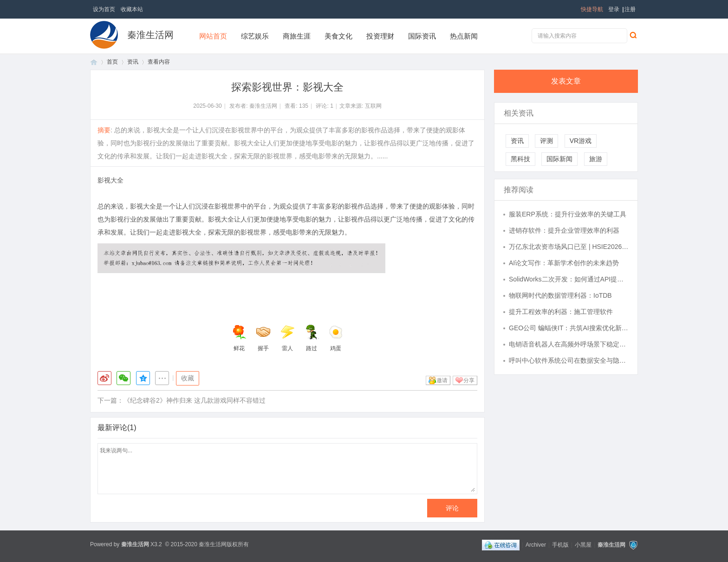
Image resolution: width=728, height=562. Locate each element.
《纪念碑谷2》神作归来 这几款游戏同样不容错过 (195, 400)
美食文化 (338, 36)
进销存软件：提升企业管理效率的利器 (564, 230)
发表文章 (566, 81)
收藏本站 (132, 9)
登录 (614, 9)
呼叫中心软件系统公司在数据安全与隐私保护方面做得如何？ (569, 360)
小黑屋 (583, 545)
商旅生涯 (297, 36)
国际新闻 (559, 159)
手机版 (560, 545)
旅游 (596, 159)
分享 (469, 380)
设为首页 (104, 9)
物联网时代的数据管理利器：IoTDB (560, 295)
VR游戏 (581, 141)
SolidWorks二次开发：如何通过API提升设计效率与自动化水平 (569, 279)
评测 (546, 141)
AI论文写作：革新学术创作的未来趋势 (564, 263)
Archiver (536, 545)
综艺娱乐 (255, 36)
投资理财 (380, 36)
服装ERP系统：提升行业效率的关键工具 (568, 214)
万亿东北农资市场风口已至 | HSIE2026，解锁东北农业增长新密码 (569, 247)
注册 (630, 9)
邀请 (442, 380)
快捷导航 (592, 9)
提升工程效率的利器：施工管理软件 (561, 312)
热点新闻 (464, 36)
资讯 (133, 62)
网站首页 (213, 36)
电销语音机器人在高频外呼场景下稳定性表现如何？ (569, 344)
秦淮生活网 (150, 35)
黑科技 (520, 159)
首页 (94, 62)
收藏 (188, 378)
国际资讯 (422, 36)
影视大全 (110, 180)
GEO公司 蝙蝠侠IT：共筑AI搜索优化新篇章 (569, 328)
